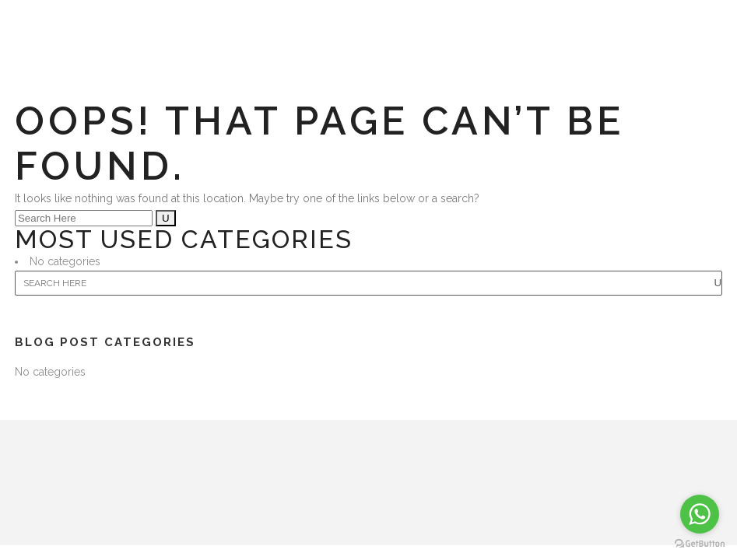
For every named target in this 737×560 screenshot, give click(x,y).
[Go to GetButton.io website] (700, 544)
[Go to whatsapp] (700, 514)
